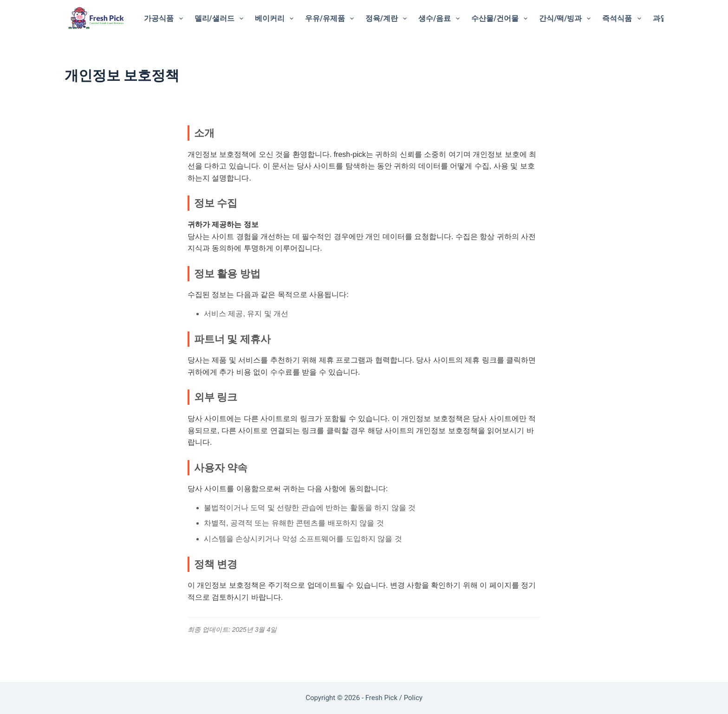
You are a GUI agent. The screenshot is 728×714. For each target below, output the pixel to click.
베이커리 (276, 19)
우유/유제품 (331, 19)
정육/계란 (388, 19)
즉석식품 (623, 19)
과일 (660, 18)
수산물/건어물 (501, 19)
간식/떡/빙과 (567, 19)
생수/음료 (441, 19)
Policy (413, 698)
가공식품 (165, 19)
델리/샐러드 (221, 19)
